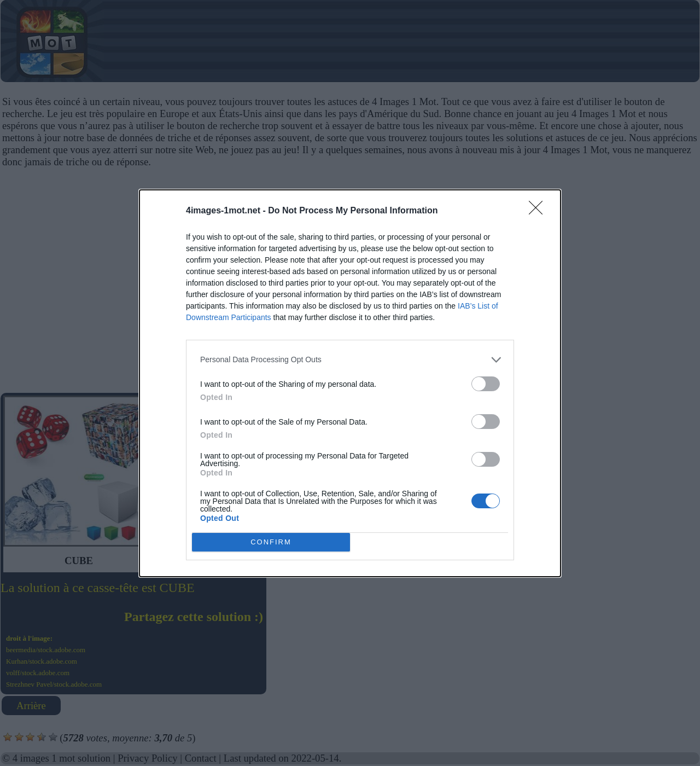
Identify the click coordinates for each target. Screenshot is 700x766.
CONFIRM (271, 542)
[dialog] (350, 383)
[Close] (539, 211)
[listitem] (350, 360)
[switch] (486, 384)
